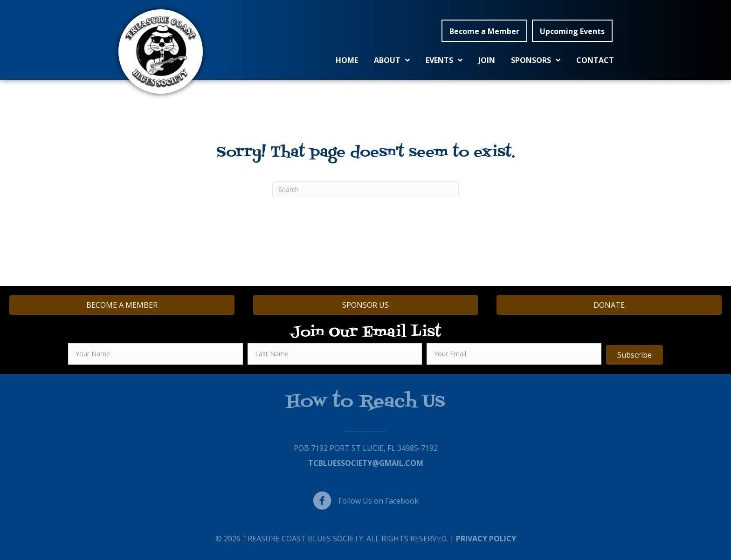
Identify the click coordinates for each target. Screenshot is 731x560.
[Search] (365, 189)
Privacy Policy (486, 539)
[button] (484, 31)
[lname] (335, 354)
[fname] (155, 354)
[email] (514, 354)
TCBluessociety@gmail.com (366, 463)
